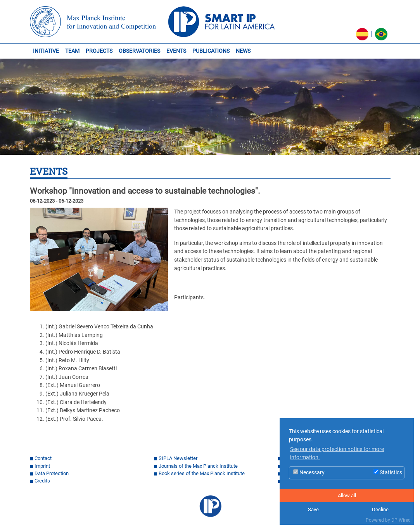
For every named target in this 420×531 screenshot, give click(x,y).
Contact (43, 458)
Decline (380, 509)
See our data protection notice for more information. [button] (337, 454)
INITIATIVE (46, 51)
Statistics (388, 473)
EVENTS (176, 51)
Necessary (309, 473)
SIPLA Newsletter (178, 458)
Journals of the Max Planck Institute (198, 466)
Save (313, 509)
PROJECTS (99, 51)
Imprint (42, 466)
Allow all (347, 495)
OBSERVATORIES (139, 51)
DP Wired (401, 520)
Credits (42, 481)
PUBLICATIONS (211, 51)
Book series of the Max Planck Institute (202, 473)
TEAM (72, 51)
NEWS (243, 51)
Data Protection (52, 473)
